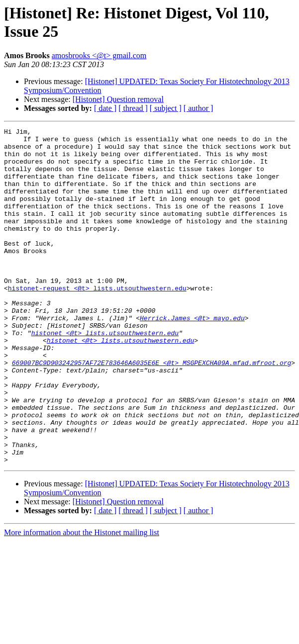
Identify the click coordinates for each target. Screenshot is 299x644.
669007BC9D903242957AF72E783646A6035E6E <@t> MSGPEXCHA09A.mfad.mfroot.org (152, 410)
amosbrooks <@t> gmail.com (99, 55)
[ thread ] (133, 108)
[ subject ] (166, 108)
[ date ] (105, 108)
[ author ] (199, 108)
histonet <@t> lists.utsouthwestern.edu (105, 374)
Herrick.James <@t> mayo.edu (192, 357)
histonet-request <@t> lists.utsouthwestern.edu (97, 321)
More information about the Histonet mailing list (82, 599)
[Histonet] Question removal (118, 99)
